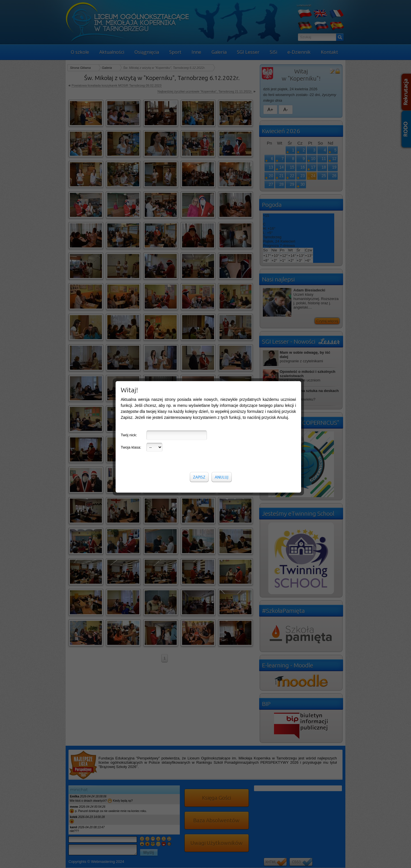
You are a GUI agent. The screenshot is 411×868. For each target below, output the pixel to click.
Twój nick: (129, 310)
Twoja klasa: (131, 322)
